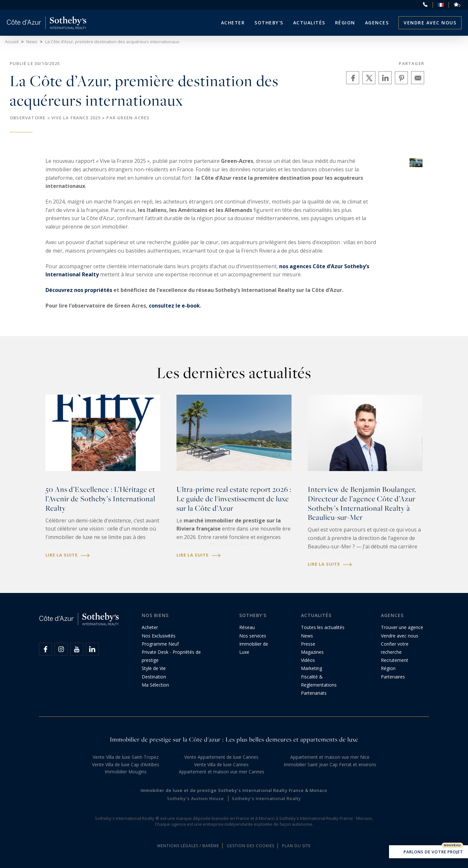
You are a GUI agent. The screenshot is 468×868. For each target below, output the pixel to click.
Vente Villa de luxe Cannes (221, 764)
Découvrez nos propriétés (79, 290)
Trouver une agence (402, 627)
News (307, 636)
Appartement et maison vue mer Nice (330, 757)
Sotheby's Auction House (195, 798)
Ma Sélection (155, 685)
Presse (308, 644)
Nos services (253, 636)
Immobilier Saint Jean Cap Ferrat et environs (330, 764)
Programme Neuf (160, 644)
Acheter (233, 23)
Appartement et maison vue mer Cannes (221, 772)
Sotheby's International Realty (266, 798)
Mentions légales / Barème (188, 846)
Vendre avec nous (430, 23)
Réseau (247, 627)
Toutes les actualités (323, 627)
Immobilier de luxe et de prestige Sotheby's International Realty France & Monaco (234, 790)
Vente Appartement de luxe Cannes (221, 757)
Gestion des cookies (251, 846)
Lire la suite (68, 555)
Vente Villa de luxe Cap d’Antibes (126, 764)
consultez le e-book (174, 306)
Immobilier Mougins (126, 772)
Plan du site (296, 846)
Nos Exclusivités (159, 636)
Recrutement (395, 660)
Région (345, 23)
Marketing (312, 668)
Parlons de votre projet (429, 852)
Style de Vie (154, 668)
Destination (154, 677)
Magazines (312, 652)
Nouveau (452, 845)
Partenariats (314, 693)
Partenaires (393, 677)
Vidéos (308, 660)
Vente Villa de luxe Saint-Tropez (126, 757)
